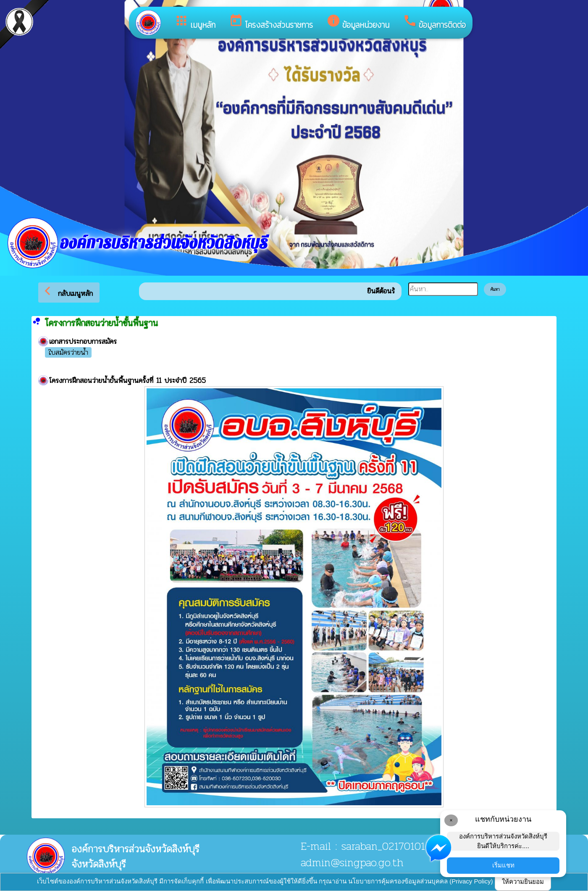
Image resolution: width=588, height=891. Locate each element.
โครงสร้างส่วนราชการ (271, 22)
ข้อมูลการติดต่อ (434, 22)
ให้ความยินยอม (523, 882)
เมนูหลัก (195, 22)
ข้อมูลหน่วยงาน (358, 22)
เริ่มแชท (503, 865)
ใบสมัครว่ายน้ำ (68, 353)
